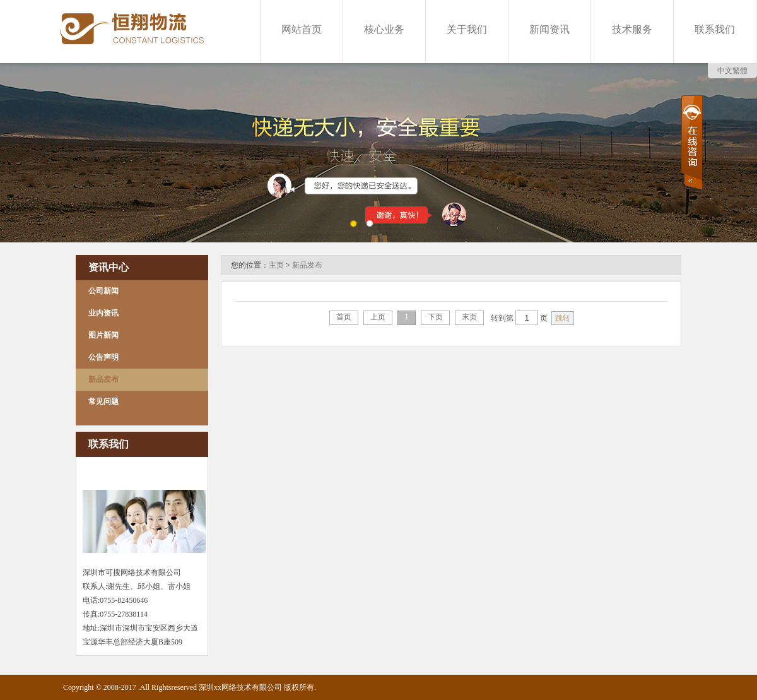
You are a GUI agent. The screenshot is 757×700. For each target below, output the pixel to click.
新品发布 (103, 379)
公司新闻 (103, 291)
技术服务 (632, 29)
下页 (435, 317)
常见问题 (103, 401)
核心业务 (384, 29)
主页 (276, 265)
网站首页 (302, 29)
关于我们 (467, 29)
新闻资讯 (549, 29)
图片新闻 (103, 335)
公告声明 (103, 357)
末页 (469, 317)
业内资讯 (103, 313)
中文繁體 (732, 71)
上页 (378, 317)
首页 (344, 317)
